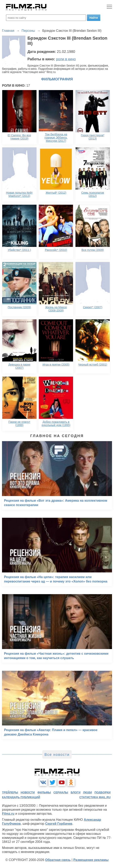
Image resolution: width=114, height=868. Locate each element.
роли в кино (66, 59)
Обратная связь (58, 860)
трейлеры (10, 792)
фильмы (44, 792)
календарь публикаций (21, 797)
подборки (102, 792)
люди (88, 792)
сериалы (61, 792)
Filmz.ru (8, 814)
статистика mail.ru (95, 797)
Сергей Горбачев (59, 824)
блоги (75, 792)
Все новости (57, 755)
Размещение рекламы (91, 860)
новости (28, 792)
